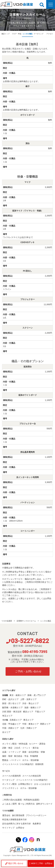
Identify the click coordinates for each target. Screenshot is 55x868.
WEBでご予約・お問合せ (41, 863)
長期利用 (39, 764)
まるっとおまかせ (42, 784)
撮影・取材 (7, 756)
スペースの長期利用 (11, 776)
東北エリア (28, 720)
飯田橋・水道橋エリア (12, 708)
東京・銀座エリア (18, 695)
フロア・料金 (17, 34)
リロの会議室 (7, 621)
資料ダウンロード (44, 804)
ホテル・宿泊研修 (31, 760)
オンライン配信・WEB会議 (15, 744)
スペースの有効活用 (32, 776)
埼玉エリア (7, 716)
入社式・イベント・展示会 (26, 748)
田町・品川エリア (10, 699)
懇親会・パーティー (11, 760)
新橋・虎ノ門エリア (37, 695)
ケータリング (39, 34)
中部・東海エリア (31, 724)
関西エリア (45, 724)
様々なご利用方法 (26, 804)
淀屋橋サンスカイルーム (26, 621)
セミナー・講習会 (37, 744)
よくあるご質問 (9, 804)
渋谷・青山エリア (31, 703)
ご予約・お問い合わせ (28, 671)
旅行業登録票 (18, 815)
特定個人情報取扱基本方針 (15, 819)
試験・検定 (7, 748)
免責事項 (37, 824)
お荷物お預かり (25, 784)
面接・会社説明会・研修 (34, 752)
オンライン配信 (9, 784)
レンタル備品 (28, 34)
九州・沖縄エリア (28, 728)
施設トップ (5, 34)
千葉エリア (40, 712)
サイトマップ (8, 828)
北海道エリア (16, 720)
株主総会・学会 (21, 756)
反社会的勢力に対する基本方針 (17, 824)
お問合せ (20, 828)
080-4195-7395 (35, 652)
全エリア (6, 732)
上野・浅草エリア (28, 699)
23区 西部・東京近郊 (12, 712)
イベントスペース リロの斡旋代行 (18, 764)
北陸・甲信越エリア (11, 724)
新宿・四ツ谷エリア (11, 703)
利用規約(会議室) (31, 800)
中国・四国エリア (10, 728)
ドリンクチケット (10, 788)
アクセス (50, 34)
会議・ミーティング (11, 752)
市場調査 (34, 756)
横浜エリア (28, 712)
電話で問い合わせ (14, 863)
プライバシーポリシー (36, 815)
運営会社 (6, 815)
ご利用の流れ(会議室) (12, 800)
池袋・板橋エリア (33, 708)
